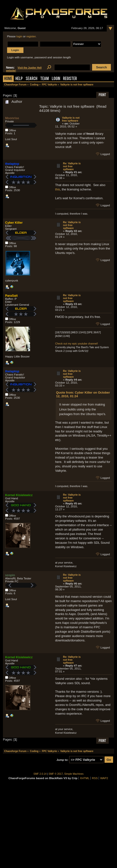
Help (19, 79)
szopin (10, 575)
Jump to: (62, 760)
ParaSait (11, 296)
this (58, 189)
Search (32, 79)
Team (45, 79)
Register (70, 79)
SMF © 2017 (56, 774)
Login (56, 79)
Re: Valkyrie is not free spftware (72, 166)
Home (8, 79)
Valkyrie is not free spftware (71, 119)
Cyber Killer (14, 223)
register (31, 36)
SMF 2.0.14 (40, 774)
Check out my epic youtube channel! (77, 344)
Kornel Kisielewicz (19, 495)
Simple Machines (74, 774)
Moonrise (12, 118)
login (19, 36)
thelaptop (12, 164)
